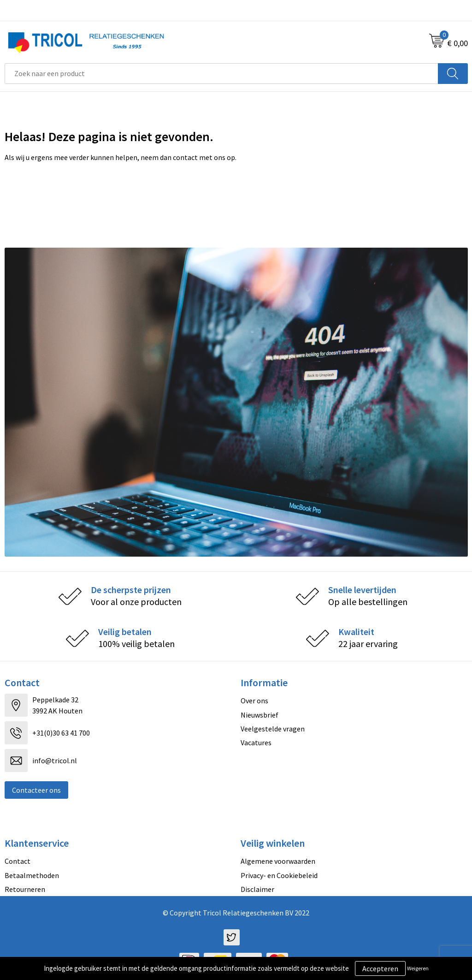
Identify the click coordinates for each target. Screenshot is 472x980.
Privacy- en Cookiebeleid (279, 875)
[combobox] (221, 74)
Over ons (254, 701)
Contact (18, 861)
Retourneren (25, 889)
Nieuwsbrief (260, 715)
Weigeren (418, 968)
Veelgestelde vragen (273, 729)
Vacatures (256, 742)
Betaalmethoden (32, 875)
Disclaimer (257, 889)
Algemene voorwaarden (278, 861)
